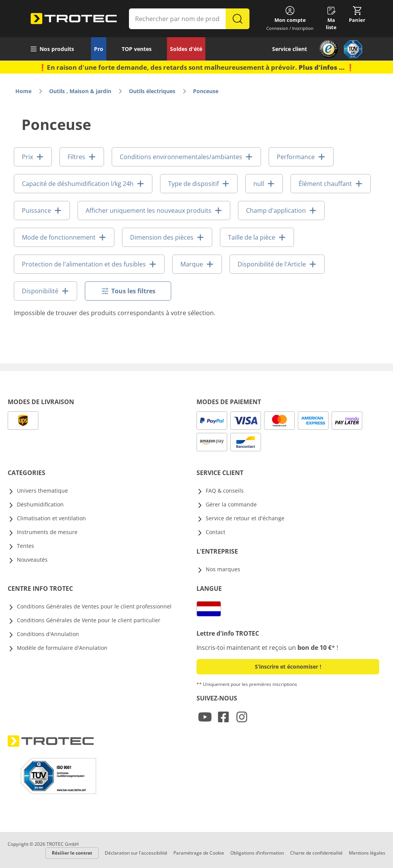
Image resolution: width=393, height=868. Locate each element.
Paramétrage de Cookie (199, 853)
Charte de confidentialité (316, 853)
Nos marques (223, 569)
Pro (99, 49)
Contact (215, 532)
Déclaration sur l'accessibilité (136, 853)
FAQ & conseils (225, 491)
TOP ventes (137, 49)
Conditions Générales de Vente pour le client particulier (89, 620)
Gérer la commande (231, 504)
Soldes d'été (186, 49)
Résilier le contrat (72, 853)
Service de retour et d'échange (245, 518)
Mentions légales (367, 853)
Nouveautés (32, 560)
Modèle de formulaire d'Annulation (62, 648)
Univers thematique (42, 491)
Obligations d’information (257, 853)
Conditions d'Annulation (48, 634)
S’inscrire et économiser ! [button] (288, 667)
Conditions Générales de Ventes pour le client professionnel (94, 606)
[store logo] (74, 19)
